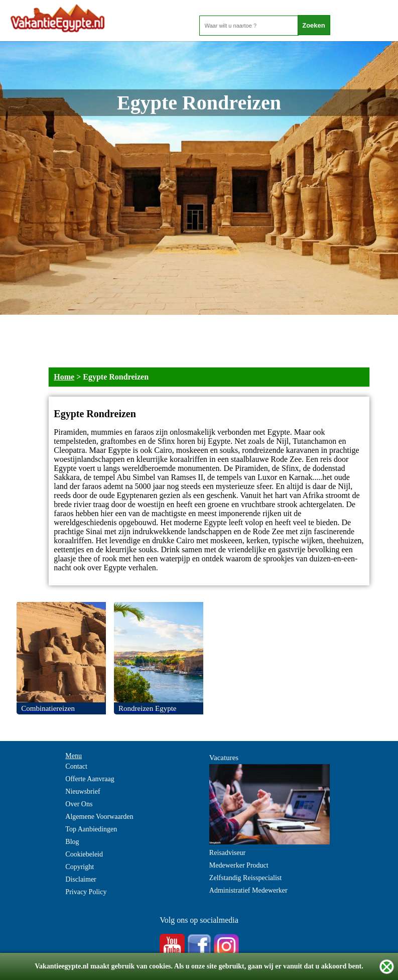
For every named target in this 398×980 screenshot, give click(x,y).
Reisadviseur (227, 853)
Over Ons (79, 804)
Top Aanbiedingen (91, 829)
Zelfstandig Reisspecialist (245, 878)
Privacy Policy (86, 892)
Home (64, 377)
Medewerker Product (239, 865)
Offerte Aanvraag (90, 779)
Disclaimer (81, 879)
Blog (72, 842)
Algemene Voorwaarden (99, 817)
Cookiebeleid (84, 854)
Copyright (80, 867)
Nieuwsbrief (83, 791)
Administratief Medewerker (248, 890)
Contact (76, 766)
